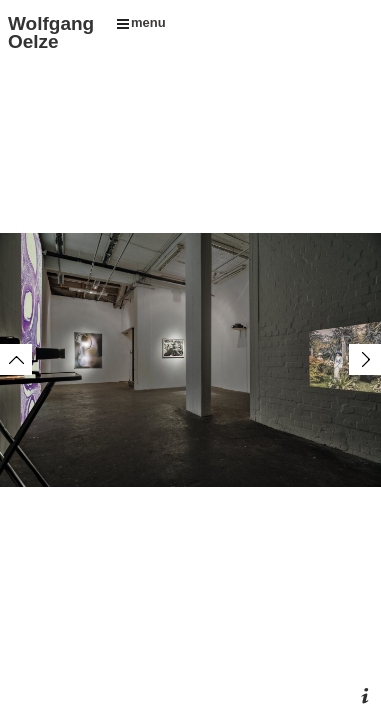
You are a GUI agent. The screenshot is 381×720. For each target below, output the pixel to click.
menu (141, 22)
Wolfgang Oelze (51, 32)
